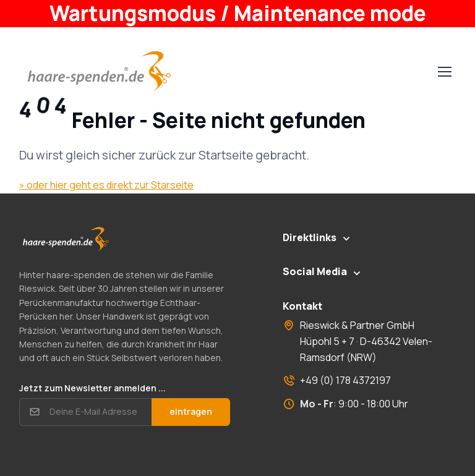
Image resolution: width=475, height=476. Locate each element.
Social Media (315, 271)
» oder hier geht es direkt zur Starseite (106, 185)
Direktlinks (310, 237)
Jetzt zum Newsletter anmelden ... (92, 388)
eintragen (191, 411)
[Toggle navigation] (444, 72)
